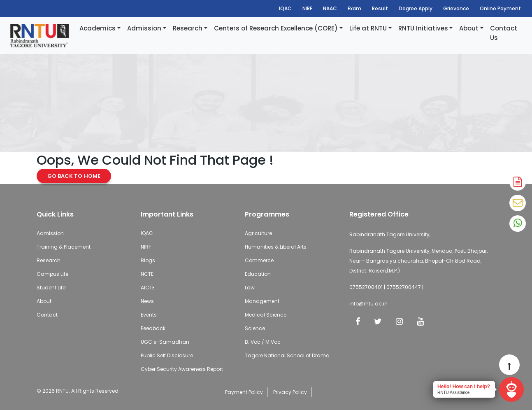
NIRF (307, 8)
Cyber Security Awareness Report (182, 369)
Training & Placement (64, 247)
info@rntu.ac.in (368, 304)
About (469, 28)
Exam (354, 8)
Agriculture (258, 233)
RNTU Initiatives (423, 28)
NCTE (147, 274)
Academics (98, 28)
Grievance (456, 8)
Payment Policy (244, 392)
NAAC (330, 8)
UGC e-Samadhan (165, 342)
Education (258, 274)
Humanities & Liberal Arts (276, 247)
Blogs (148, 260)
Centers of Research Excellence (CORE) (276, 28)
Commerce (259, 260)
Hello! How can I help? (464, 387)
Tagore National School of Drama (287, 355)
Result (380, 8)
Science (255, 328)
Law (250, 288)
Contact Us (504, 33)
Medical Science (266, 315)
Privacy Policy (290, 392)
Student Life (51, 288)
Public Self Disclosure (167, 355)
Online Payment (500, 8)
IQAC (285, 8)
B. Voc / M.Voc (263, 342)
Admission (144, 28)
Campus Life (52, 274)
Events (149, 315)
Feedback (153, 328)
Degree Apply (416, 8)
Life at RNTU (368, 28)
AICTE (148, 288)
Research (188, 28)
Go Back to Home (74, 176)
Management (262, 301)
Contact (47, 315)
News (147, 301)
